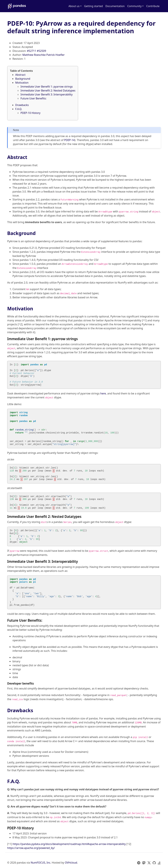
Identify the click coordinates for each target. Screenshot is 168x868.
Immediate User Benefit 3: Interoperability (47, 94)
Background (23, 79)
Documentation (115, 6)
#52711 (32, 51)
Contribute (153, 6)
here (103, 393)
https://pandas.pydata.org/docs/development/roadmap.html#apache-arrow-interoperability (69, 844)
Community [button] (135, 6)
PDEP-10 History (30, 113)
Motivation (22, 83)
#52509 (42, 51)
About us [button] (74, 6)
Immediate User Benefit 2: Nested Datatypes (48, 91)
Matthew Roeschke (34, 55)
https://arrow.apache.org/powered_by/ (31, 848)
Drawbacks (22, 105)
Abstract (20, 75)
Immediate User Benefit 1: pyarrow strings (47, 87)
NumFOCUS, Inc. (41, 863)
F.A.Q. (19, 109)
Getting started (94, 6)
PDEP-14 (69, 140)
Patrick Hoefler (56, 55)
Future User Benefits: (33, 98)
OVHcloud (71, 863)
